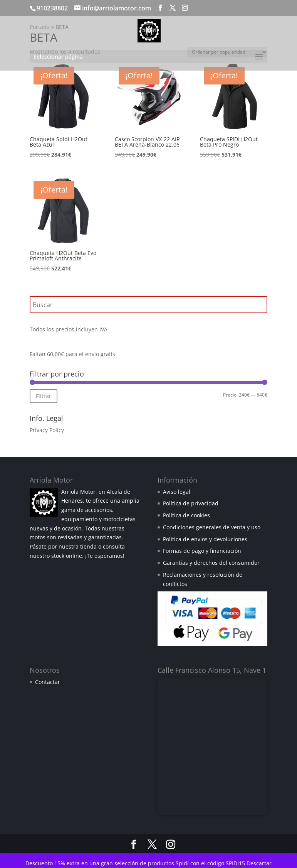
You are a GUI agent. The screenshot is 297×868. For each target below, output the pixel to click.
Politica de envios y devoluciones (205, 539)
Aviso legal (177, 492)
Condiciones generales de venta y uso (212, 527)
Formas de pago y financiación (202, 551)
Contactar (48, 682)
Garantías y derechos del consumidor (211, 563)
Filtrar (44, 396)
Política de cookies (186, 515)
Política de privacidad (191, 503)
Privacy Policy (47, 430)
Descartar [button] (259, 863)
